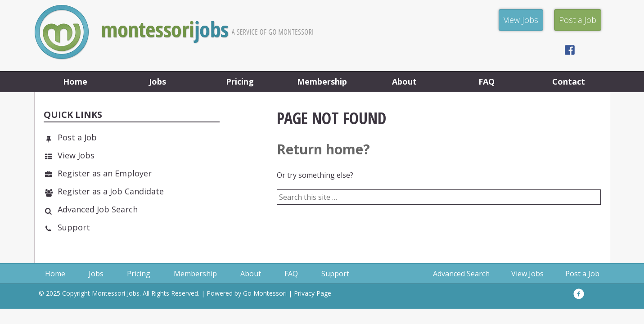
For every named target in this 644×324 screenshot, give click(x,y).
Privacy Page (313, 293)
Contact (569, 81)
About (404, 81)
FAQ (486, 81)
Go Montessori (265, 293)
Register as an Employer (105, 173)
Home (75, 81)
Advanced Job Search (98, 209)
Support (74, 227)
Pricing (240, 81)
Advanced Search (461, 274)
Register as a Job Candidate (111, 191)
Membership (322, 81)
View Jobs (76, 155)
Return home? (323, 149)
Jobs (158, 81)
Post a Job (77, 137)
